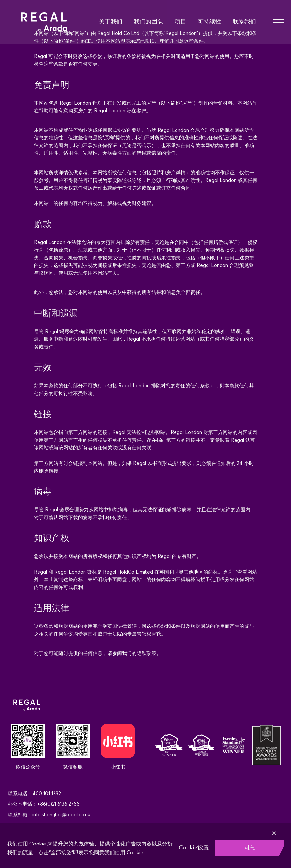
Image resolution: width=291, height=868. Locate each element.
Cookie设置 (194, 848)
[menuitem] (116, 22)
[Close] (284, 829)
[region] (145, 846)
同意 (249, 848)
